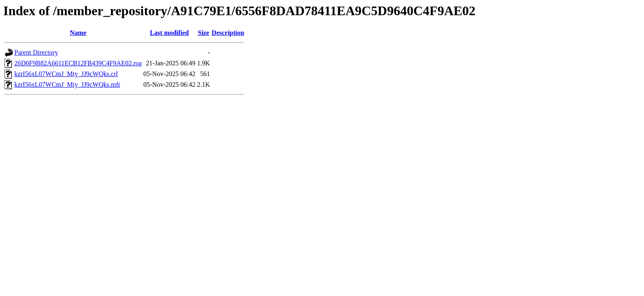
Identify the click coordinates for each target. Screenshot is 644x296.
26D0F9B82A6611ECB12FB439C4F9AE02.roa (78, 63)
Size (204, 33)
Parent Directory (36, 52)
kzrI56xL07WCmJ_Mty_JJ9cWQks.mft (67, 84)
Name (78, 33)
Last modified (169, 33)
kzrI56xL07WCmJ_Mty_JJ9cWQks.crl (66, 74)
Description (228, 33)
